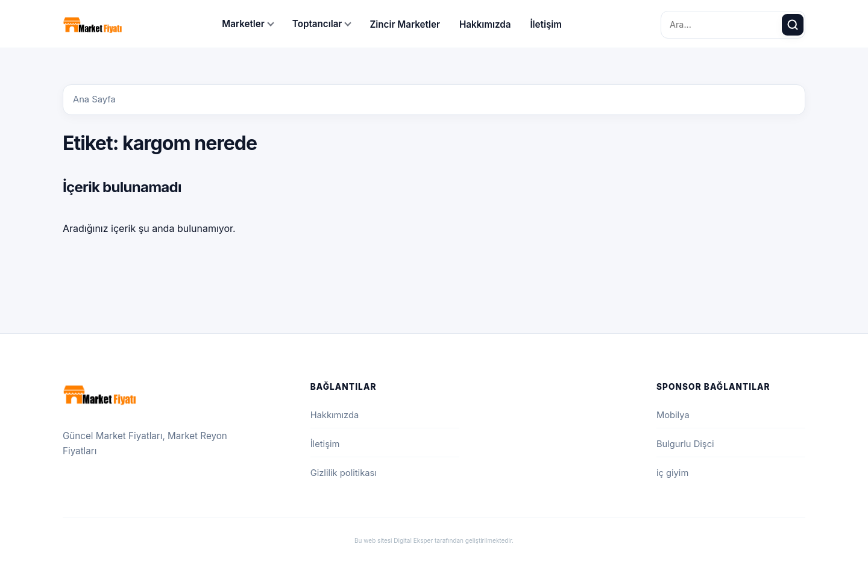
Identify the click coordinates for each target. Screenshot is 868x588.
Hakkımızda (485, 24)
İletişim (546, 24)
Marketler (243, 24)
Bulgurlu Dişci (685, 444)
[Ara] (793, 25)
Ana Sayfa (94, 99)
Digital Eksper (413, 540)
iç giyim (672, 473)
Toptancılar (317, 24)
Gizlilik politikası (344, 473)
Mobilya (673, 415)
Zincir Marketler (405, 24)
